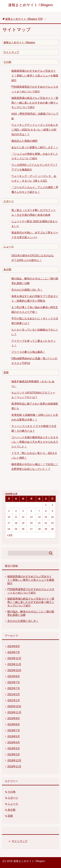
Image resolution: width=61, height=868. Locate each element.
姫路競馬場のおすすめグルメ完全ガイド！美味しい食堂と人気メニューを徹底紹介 (35, 76)
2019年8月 (14, 724)
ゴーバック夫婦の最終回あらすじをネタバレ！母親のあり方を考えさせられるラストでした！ (35, 442)
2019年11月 (14, 712)
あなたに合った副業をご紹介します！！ (35, 147)
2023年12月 (14, 658)
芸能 (6, 372)
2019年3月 (14, 748)
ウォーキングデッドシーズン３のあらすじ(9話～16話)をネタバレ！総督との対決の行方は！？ (35, 130)
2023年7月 (14, 682)
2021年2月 (14, 694)
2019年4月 (14, 742)
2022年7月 (14, 688)
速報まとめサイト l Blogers (30, 5)
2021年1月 (14, 700)
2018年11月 (14, 766)
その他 (7, 62)
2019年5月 (14, 736)
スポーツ (9, 201)
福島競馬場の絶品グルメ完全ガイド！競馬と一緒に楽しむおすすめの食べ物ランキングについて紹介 (35, 103)
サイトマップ (11, 52)
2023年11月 (14, 664)
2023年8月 (14, 676)
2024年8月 (14, 646)
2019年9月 (14, 718)
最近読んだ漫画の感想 (24, 141)
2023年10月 (14, 670)
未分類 (7, 269)
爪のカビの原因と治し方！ (27, 290)
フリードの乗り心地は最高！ (28, 352)
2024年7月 (14, 652)
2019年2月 (14, 754)
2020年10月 (14, 706)
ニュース (9, 247)
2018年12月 (14, 760)
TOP (24, 19)
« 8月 (10, 535)
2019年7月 (14, 730)
